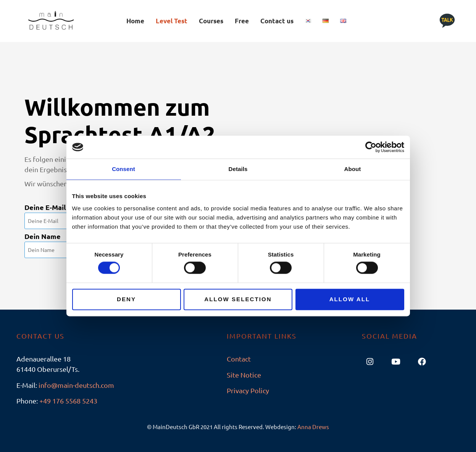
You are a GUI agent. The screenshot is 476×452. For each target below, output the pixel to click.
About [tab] (353, 169)
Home (135, 21)
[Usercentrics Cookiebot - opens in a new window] (371, 147)
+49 (68, 401)
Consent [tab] (123, 169)
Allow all (350, 299)
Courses (211, 21)
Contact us (277, 21)
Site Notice (244, 375)
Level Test (172, 21)
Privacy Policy (248, 390)
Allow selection (238, 299)
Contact (239, 359)
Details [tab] (238, 169)
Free (242, 21)
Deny (126, 299)
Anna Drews (313, 427)
